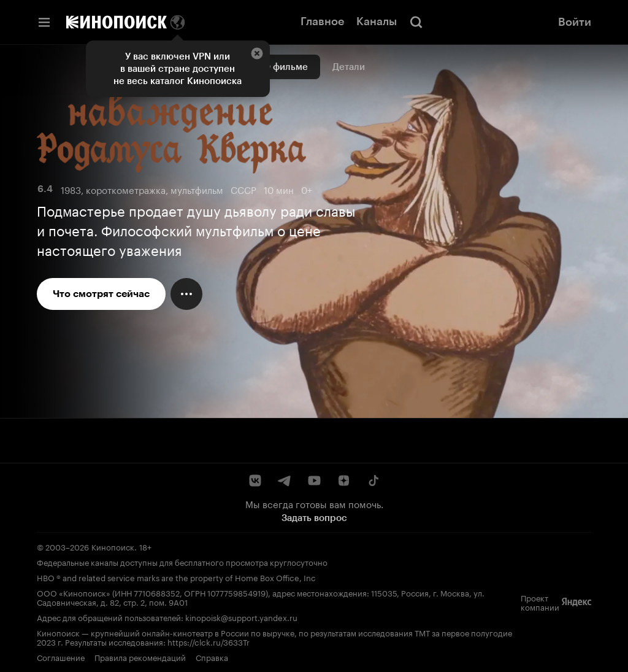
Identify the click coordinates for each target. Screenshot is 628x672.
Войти (575, 22)
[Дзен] (343, 481)
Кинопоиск (113, 546)
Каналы (377, 21)
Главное (322, 21)
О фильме (285, 67)
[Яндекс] (576, 602)
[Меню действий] (186, 294)
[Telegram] (285, 481)
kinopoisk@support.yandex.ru (241, 617)
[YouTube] (314, 481)
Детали (349, 67)
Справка (212, 657)
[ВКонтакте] (255, 481)
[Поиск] (416, 22)
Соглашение (61, 657)
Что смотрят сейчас (101, 294)
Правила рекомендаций (140, 657)
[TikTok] (373, 481)
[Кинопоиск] (117, 22)
